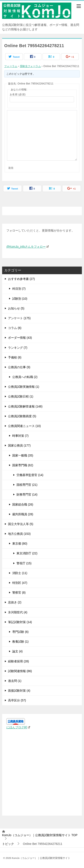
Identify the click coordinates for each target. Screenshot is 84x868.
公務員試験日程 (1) (21, 396)
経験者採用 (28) (19, 661)
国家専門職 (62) (23, 465)
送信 (11, 168)
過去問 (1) (15, 681)
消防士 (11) (20, 573)
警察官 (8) (19, 593)
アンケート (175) (19, 318)
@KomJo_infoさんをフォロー (28, 247)
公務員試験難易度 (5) (22, 416)
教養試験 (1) (20, 642)
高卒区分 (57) (17, 700)
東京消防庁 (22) (27, 553)
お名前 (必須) (18, 94)
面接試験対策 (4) (19, 691)
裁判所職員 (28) (23, 514)
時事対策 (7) (20, 436)
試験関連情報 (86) (20, 671)
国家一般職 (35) (23, 455)
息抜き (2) (15, 602)
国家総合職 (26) (23, 504)
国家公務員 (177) (19, 445)
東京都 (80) (20, 544)
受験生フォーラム (30, 66)
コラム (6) (15, 328)
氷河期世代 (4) (18, 612)
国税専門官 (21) (27, 485)
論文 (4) (17, 651)
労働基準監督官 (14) (30, 475)
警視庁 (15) (24, 563)
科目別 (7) (19, 289)
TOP (40, 835)
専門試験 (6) (20, 632)
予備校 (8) (15, 357)
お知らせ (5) (16, 308)
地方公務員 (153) (19, 534)
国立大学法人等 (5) (21, 524)
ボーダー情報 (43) (20, 338)
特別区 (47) (20, 583)
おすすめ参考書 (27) (21, 279)
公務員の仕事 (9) (19, 367)
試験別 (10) (20, 299)
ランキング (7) (18, 348)
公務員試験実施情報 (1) (24, 387)
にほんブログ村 (18, 727)
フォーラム (11, 66)
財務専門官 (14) (27, 494)
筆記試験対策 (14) (20, 622)
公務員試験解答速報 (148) (25, 406)
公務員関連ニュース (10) (24, 426)
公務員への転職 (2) (25, 377)
